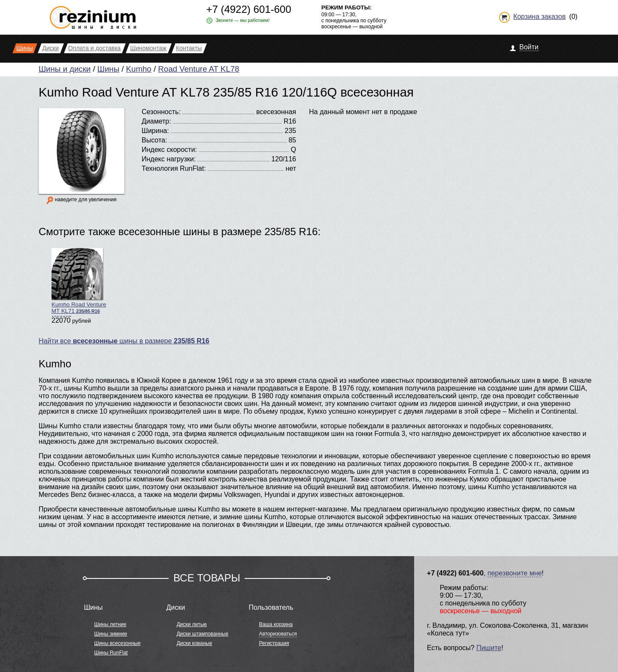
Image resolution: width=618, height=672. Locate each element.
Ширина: (155, 131)
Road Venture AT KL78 (198, 69)
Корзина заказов (539, 17)
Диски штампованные (202, 634)
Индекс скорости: (169, 150)
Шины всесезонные (117, 643)
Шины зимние (111, 634)
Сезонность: (161, 112)
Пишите (489, 648)
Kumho (139, 69)
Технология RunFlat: (174, 168)
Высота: (154, 140)
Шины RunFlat (111, 653)
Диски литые (192, 624)
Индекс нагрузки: (169, 159)
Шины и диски (65, 69)
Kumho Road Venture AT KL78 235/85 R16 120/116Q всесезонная (226, 92)
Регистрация (274, 643)
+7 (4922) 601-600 (248, 9)
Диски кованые (194, 643)
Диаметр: (156, 121)
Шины (108, 69)
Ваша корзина (276, 624)
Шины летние (110, 624)
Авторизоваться (278, 634)
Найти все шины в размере (124, 341)
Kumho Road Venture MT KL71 (79, 282)
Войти (529, 47)
